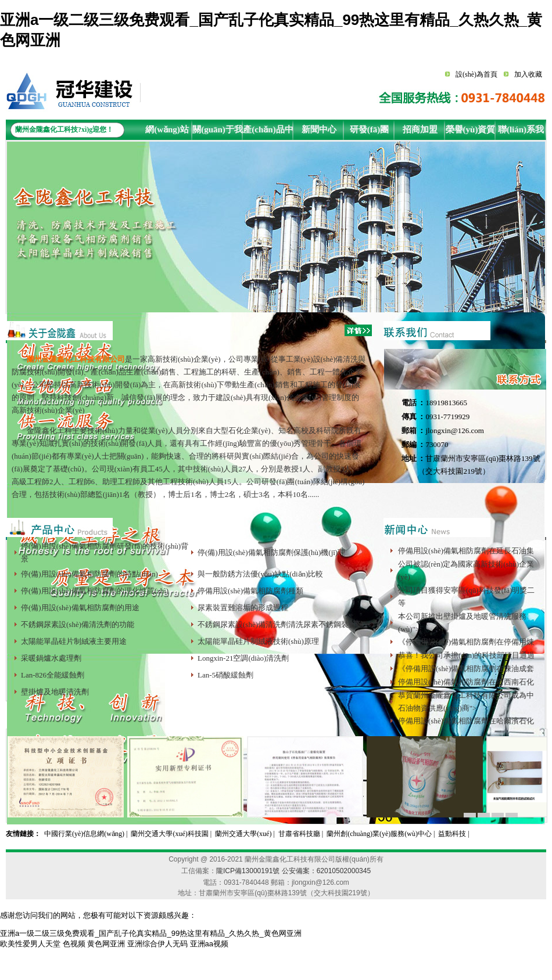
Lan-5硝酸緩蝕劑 (225, 675)
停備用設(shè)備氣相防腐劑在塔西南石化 (466, 682)
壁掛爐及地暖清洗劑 (55, 692)
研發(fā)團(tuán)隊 (370, 132)
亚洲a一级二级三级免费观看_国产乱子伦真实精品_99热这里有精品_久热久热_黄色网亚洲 (151, 933)
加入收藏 (528, 74)
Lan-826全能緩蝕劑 (53, 675)
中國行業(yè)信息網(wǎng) (84, 834)
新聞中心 (319, 129)
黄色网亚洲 (106, 944)
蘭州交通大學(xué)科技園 (169, 834)
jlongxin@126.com (454, 430)
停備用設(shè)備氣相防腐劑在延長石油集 (466, 551)
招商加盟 (420, 129)
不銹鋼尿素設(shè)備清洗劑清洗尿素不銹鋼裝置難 (281, 624)
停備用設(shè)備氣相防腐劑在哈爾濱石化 (466, 721)
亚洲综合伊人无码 (157, 944)
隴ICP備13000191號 (248, 871)
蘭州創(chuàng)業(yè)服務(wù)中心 (379, 834)
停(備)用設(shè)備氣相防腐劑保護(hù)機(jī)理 (271, 552)
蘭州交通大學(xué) (243, 834)
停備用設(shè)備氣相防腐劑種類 (250, 591)
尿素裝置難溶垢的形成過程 (243, 608)
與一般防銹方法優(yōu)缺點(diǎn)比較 (260, 574)
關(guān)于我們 (218, 132)
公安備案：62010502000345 (326, 871)
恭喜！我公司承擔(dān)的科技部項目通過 (466, 655)
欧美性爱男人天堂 (30, 944)
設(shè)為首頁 (476, 74)
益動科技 (452, 834)
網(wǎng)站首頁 (167, 132)
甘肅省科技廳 (299, 834)
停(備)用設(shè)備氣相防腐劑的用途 (80, 608)
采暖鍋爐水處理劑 (51, 658)
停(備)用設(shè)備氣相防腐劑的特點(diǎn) (89, 574)
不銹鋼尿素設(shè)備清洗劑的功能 (78, 624)
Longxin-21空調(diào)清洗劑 (243, 658)
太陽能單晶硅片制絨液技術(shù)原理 (258, 641)
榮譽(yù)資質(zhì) (471, 132)
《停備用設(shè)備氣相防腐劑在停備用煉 (466, 642)
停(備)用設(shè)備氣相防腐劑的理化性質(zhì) (95, 591)
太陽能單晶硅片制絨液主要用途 (74, 641)
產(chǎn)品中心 (268, 132)
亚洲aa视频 (209, 944)
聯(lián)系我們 (521, 132)
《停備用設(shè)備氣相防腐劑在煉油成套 (466, 669)
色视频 (74, 944)
